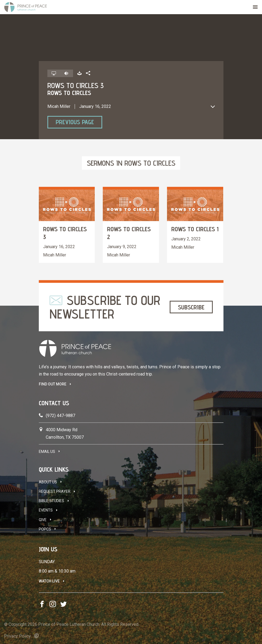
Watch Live (49, 581)
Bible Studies (52, 501)
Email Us (47, 452)
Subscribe (191, 307)
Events (46, 510)
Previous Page (75, 122)
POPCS (45, 529)
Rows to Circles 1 (195, 229)
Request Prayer (55, 491)
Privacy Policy (17, 636)
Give (43, 520)
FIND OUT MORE (53, 384)
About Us (48, 482)
